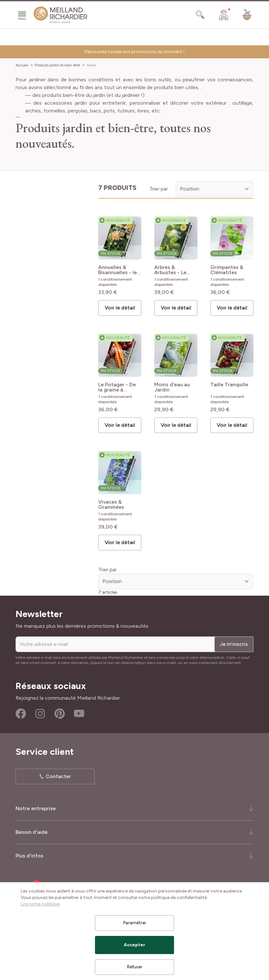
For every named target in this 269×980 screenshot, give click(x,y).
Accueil (22, 65)
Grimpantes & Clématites (227, 270)
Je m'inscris (234, 644)
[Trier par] (215, 189)
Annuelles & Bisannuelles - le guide (117, 270)
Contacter (58, 776)
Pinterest (60, 714)
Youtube (79, 714)
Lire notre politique (40, 904)
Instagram (40, 714)
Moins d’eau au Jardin (172, 387)
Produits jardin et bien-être (57, 65)
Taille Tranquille (229, 385)
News (91, 65)
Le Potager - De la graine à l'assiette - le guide (117, 387)
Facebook (21, 714)
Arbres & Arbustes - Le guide (170, 270)
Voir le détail (120, 308)
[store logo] (61, 15)
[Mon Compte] (224, 15)
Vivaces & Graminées (111, 505)
